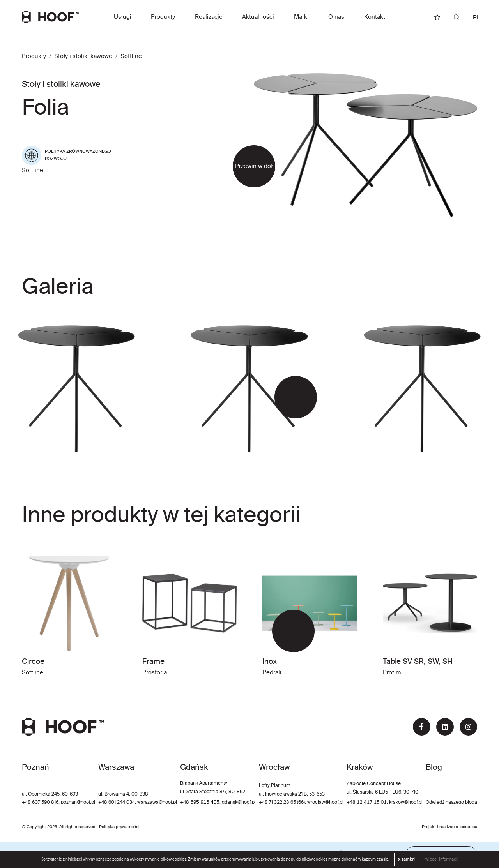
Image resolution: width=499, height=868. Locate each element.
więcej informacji (442, 859)
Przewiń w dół (254, 166)
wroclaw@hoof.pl (325, 803)
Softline (131, 56)
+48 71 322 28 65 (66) (282, 803)
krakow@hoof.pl (406, 803)
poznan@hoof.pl (78, 803)
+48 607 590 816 (40, 803)
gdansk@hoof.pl (239, 803)
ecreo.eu (469, 827)
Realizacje (209, 17)
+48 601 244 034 (117, 803)
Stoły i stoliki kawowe (83, 56)
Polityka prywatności (119, 827)
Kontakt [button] (375, 17)
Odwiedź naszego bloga (451, 803)
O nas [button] (336, 17)
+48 (185, 803)
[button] (285, 397)
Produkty (163, 17)
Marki (301, 17)
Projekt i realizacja (440, 827)
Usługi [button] (123, 17)
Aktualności (258, 17)
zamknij (407, 859)
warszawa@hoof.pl (157, 803)
